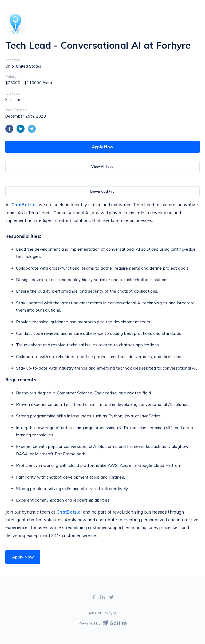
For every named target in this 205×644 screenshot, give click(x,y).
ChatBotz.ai (24, 205)
